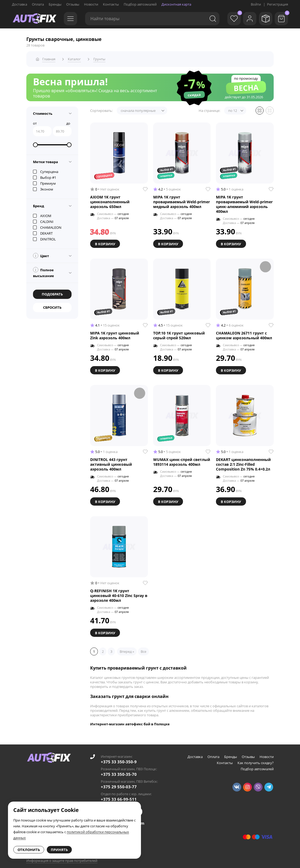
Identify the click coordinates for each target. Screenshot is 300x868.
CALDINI (43, 220)
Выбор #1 (45, 176)
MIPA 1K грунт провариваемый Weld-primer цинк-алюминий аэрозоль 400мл (244, 203)
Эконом (43, 188)
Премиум (44, 182)
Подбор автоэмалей (140, 4)
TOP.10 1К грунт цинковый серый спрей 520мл (179, 333)
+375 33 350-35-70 (119, 769)
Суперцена (46, 170)
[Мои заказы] (264, 19)
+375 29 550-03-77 (119, 782)
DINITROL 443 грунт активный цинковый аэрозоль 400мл (111, 461)
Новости (91, 4)
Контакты (111, 4)
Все (143, 647)
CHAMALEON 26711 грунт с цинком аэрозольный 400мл (244, 333)
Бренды (55, 4)
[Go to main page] (35, 19)
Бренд (39, 204)
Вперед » (127, 647)
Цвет (41, 254)
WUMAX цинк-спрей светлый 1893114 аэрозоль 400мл (182, 459)
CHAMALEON (47, 226)
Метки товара (45, 160)
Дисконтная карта (176, 4)
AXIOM (42, 214)
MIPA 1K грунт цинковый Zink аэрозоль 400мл (115, 333)
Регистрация (278, 4)
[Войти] (247, 19)
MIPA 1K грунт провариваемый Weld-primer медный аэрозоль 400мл (182, 200)
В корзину (106, 242)
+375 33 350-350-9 (119, 757)
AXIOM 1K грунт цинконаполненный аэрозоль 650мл (110, 200)
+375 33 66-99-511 (119, 794)
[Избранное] (230, 19)
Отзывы (73, 4)
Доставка (20, 4)
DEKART (43, 232)
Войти (256, 4)
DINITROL (44, 238)
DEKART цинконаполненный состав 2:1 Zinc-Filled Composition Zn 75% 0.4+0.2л (243, 461)
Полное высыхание (43, 271)
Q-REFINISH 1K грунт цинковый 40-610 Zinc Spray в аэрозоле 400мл (119, 592)
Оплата (38, 4)
